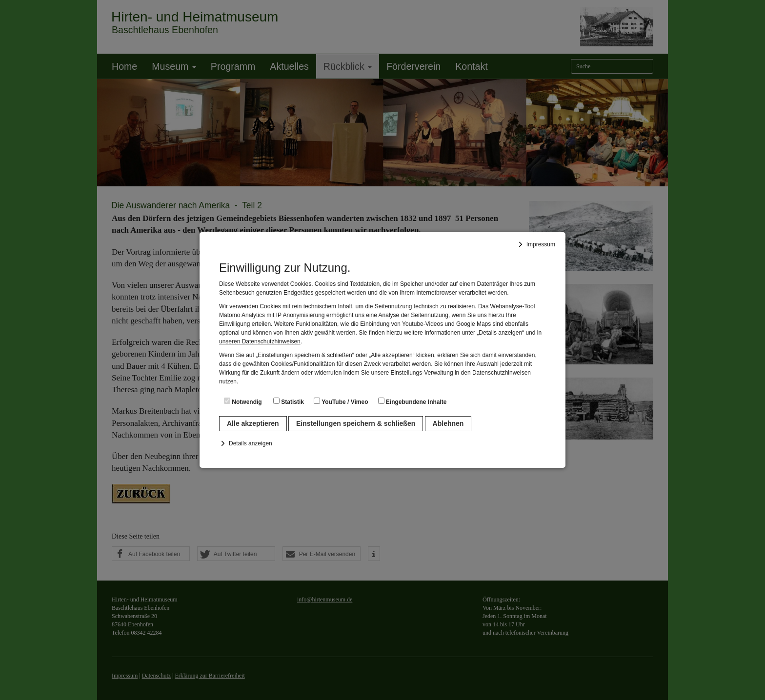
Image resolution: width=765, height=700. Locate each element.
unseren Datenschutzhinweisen (260, 341)
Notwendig (243, 401)
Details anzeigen (251, 443)
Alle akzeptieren (253, 423)
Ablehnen (448, 423)
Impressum (541, 244)
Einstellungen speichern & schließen (356, 423)
